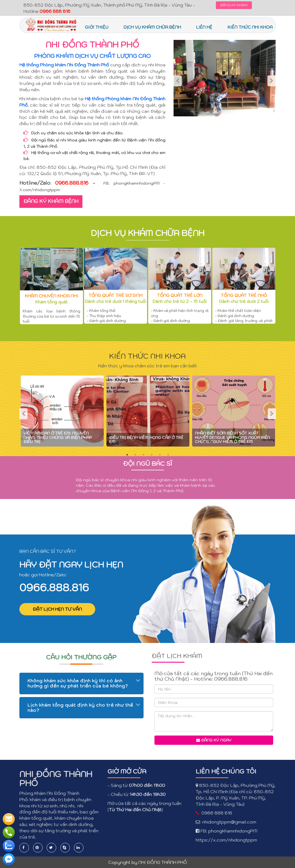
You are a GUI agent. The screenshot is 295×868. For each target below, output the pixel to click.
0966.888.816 (54, 587)
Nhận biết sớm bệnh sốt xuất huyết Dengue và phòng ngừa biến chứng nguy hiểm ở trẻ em (232, 437)
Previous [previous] (178, 81)
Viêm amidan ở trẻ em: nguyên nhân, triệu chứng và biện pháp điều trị (58, 437)
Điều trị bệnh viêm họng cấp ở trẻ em (146, 440)
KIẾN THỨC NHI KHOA (147, 356)
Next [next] (272, 81)
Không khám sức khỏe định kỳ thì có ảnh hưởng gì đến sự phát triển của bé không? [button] (78, 683)
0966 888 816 (217, 813)
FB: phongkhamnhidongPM (132, 183)
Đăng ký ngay (214, 740)
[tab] (81, 683)
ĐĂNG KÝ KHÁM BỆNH (51, 201)
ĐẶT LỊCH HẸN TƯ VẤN (57, 609)
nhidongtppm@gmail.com (229, 822)
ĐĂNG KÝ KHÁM (234, 5)
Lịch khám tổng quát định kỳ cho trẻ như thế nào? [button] (80, 708)
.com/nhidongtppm (41, 190)
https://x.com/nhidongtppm (226, 840)
